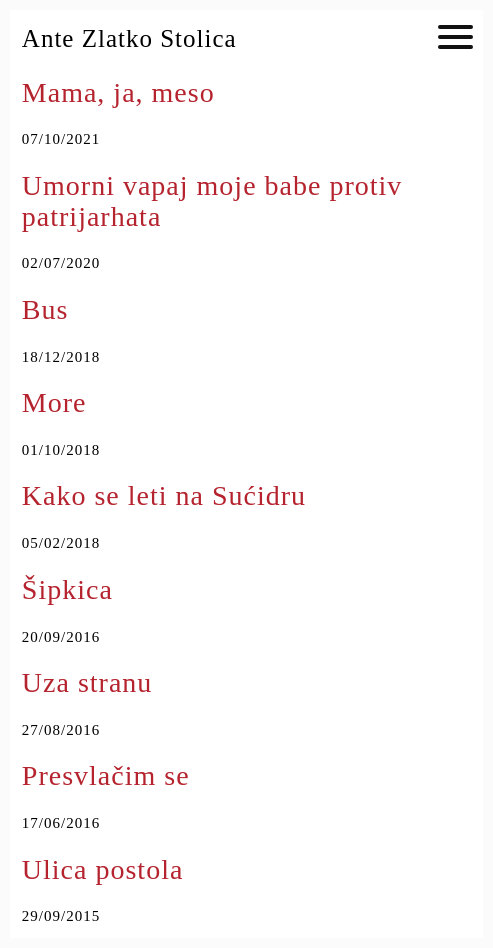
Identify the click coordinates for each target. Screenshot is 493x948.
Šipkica (67, 589)
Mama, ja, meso (118, 92)
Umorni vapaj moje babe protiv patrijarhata (212, 201)
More (54, 402)
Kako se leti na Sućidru (164, 495)
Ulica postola (103, 869)
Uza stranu (87, 682)
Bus (45, 309)
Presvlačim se (106, 775)
